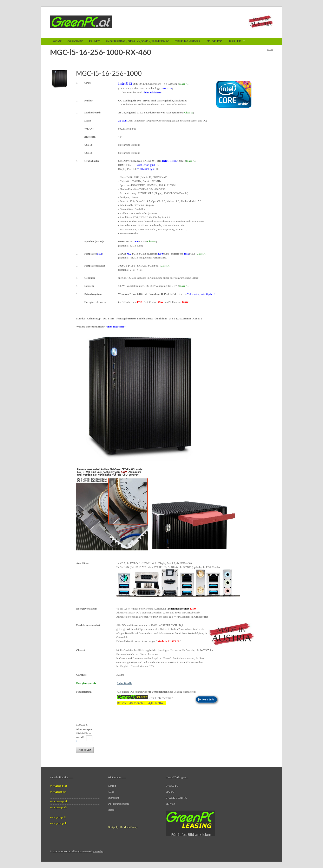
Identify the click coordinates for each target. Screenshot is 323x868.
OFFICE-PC (172, 786)
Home (57, 41)
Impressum (113, 798)
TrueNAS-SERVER (188, 41)
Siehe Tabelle (124, 683)
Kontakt (112, 786)
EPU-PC (94, 41)
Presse (111, 810)
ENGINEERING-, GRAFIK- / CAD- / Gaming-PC (138, 41)
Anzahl (80, 737)
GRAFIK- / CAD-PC (176, 798)
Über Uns (235, 41)
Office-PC (75, 41)
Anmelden (98, 851)
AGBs (111, 792)
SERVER (170, 804)
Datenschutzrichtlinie (118, 804)
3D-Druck (214, 41)
